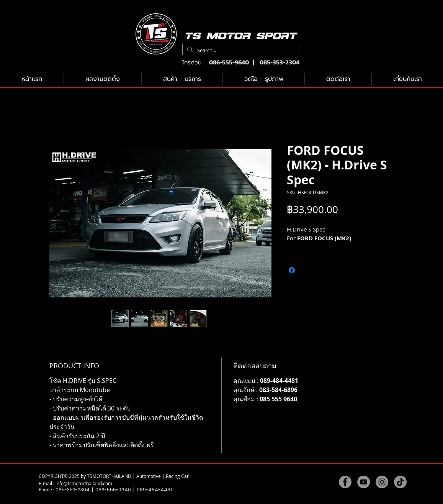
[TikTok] (400, 482)
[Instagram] (382, 482)
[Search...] (240, 50)
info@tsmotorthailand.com (84, 483)
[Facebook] (345, 482)
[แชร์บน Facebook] (292, 270)
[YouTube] (364, 482)
